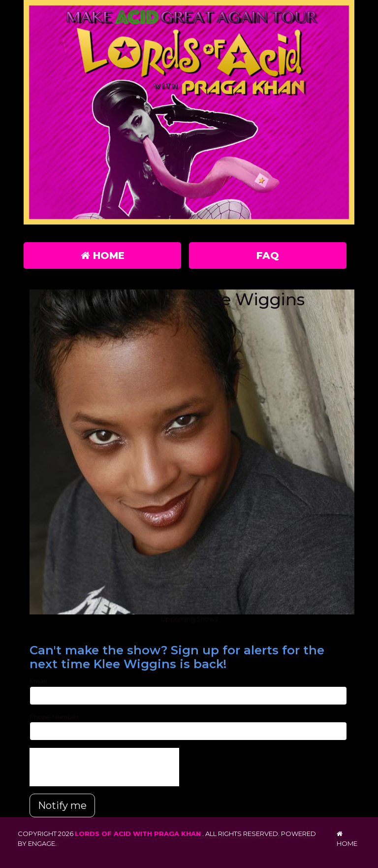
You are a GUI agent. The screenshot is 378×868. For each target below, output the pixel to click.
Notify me (62, 805)
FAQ (268, 256)
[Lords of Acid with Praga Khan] (189, 114)
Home (103, 256)
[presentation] (104, 767)
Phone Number (54, 717)
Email (38, 681)
